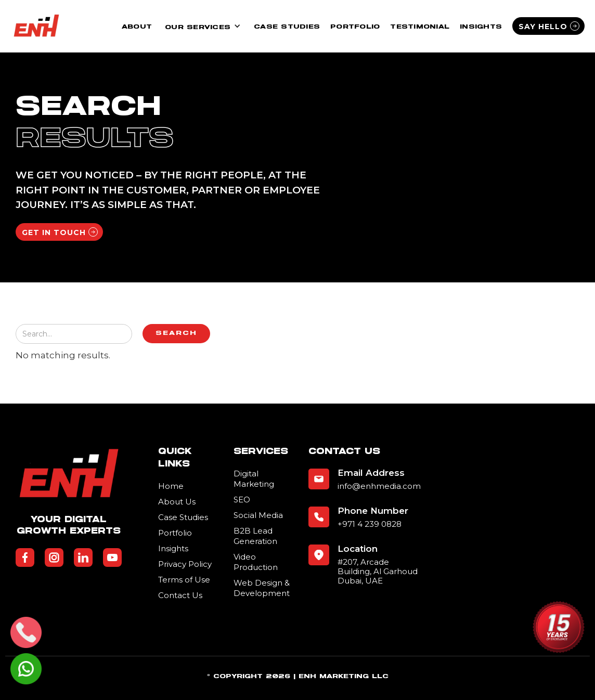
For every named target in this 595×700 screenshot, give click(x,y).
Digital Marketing (254, 479)
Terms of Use (184, 580)
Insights (481, 27)
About (137, 27)
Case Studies (287, 27)
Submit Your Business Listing (258, 619)
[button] (203, 26)
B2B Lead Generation (255, 536)
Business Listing (46, 693)
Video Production (256, 562)
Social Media (258, 515)
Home (171, 486)
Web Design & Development (262, 588)
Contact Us (180, 595)
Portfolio (355, 27)
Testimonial (420, 27)
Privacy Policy (185, 564)
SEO (242, 500)
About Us (177, 502)
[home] (36, 26)
